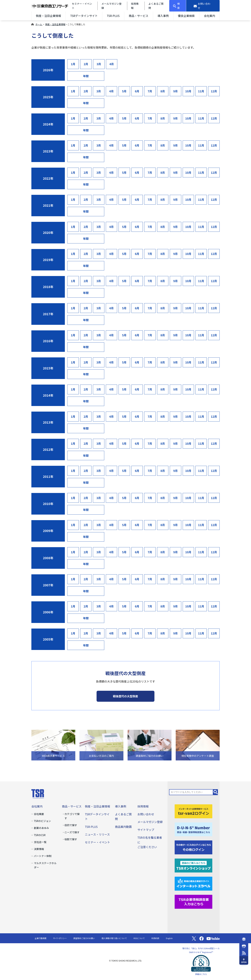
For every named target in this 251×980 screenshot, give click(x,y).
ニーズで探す (72, 832)
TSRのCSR (40, 835)
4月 (112, 64)
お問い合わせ (146, 814)
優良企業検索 (186, 16)
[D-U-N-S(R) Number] (193, 829)
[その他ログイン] (193, 847)
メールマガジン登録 (150, 822)
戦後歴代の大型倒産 (125, 696)
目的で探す (71, 825)
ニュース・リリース (97, 834)
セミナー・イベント (97, 842)
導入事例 (163, 16)
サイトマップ (146, 830)
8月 (163, 91)
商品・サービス (139, 16)
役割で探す (71, 839)
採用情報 (143, 806)
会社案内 (210, 16)
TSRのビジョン (42, 821)
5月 (124, 91)
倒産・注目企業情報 (48, 16)
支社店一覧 (40, 842)
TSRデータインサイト (84, 16)
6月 (137, 91)
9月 (176, 91)
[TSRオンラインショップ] (193, 865)
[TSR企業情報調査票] (193, 901)
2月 (86, 64)
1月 (73, 64)
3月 (99, 64)
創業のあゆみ (41, 828)
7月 (150, 91)
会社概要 (39, 814)
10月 (188, 91)
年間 (86, 76)
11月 (201, 91)
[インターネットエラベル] (193, 883)
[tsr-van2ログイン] (193, 811)
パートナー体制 (43, 856)
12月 (214, 91)
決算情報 (39, 849)
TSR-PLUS (113, 16)
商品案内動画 (123, 827)
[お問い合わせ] (203, 6)
